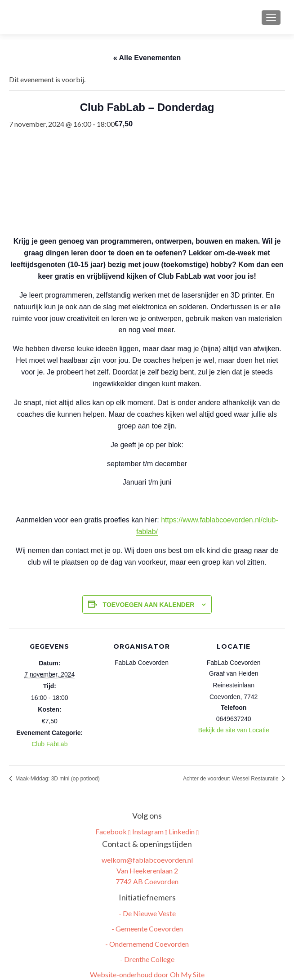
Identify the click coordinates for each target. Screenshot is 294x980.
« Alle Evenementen (147, 58)
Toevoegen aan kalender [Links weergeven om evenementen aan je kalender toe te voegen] (149, 605)
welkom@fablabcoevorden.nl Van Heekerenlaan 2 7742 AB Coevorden (147, 871)
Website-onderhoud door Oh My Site (147, 974)
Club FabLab (49, 744)
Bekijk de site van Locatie (234, 730)
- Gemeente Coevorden (147, 929)
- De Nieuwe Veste (147, 913)
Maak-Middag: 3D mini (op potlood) (57, 779)
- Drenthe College (147, 959)
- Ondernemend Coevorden (147, 944)
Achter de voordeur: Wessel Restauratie (232, 779)
